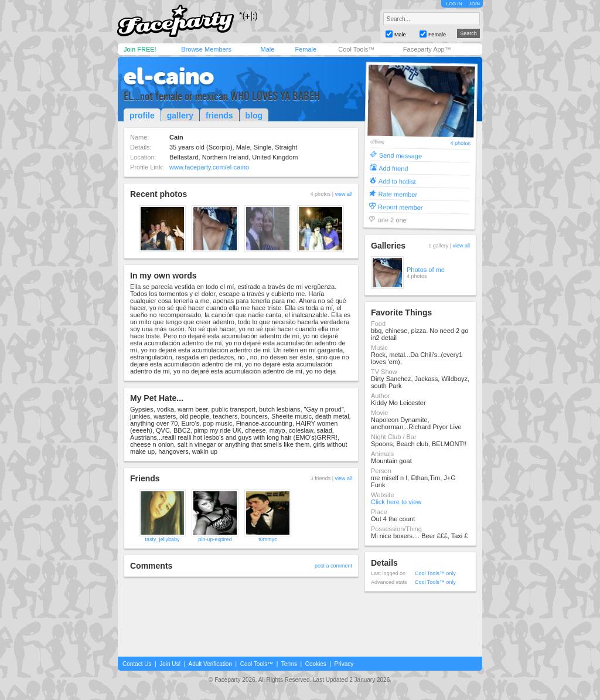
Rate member (398, 194)
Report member (400, 207)
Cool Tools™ (356, 49)
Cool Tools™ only (435, 573)
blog (254, 115)
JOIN (475, 4)
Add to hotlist (397, 181)
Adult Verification (210, 664)
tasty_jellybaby (162, 539)
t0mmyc (268, 539)
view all (343, 194)
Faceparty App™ (427, 49)
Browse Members (206, 49)
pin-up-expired (215, 539)
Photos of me (426, 270)
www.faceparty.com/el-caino (209, 167)
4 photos (460, 143)
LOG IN (454, 4)
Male (267, 49)
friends (219, 115)
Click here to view (396, 502)
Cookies (316, 664)
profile (142, 115)
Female (306, 49)
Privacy (344, 664)
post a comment (333, 566)
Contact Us (137, 664)
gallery (180, 115)
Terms (289, 664)
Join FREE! (140, 49)
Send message (401, 155)
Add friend (393, 168)
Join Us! (170, 664)
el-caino (169, 76)
